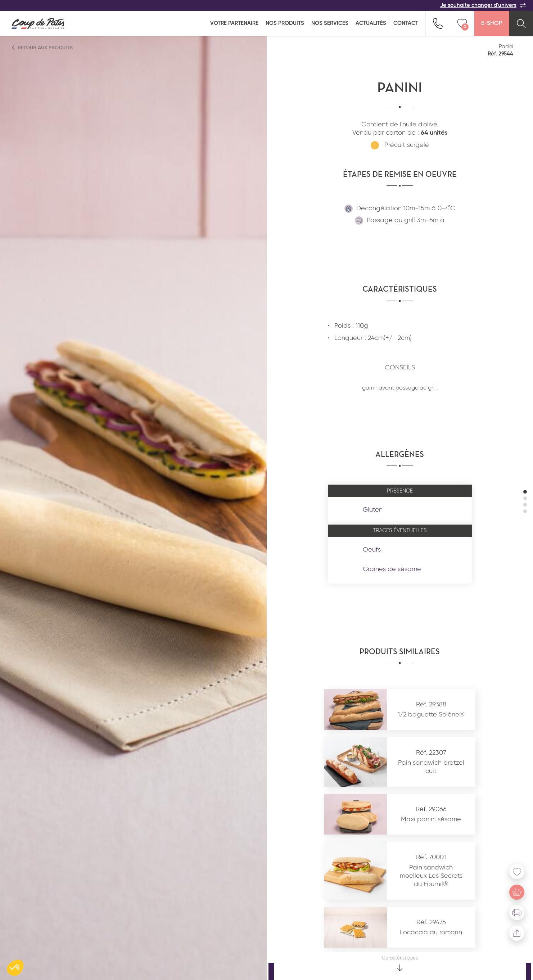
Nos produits (285, 23)
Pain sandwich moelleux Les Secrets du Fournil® (431, 876)
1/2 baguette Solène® (431, 715)
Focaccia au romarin (431, 932)
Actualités (371, 23)
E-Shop (492, 23)
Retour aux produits (42, 48)
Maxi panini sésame (431, 819)
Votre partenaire (234, 23)
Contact (406, 23)
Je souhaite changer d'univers (483, 5)
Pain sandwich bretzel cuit (431, 767)
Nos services (330, 23)
